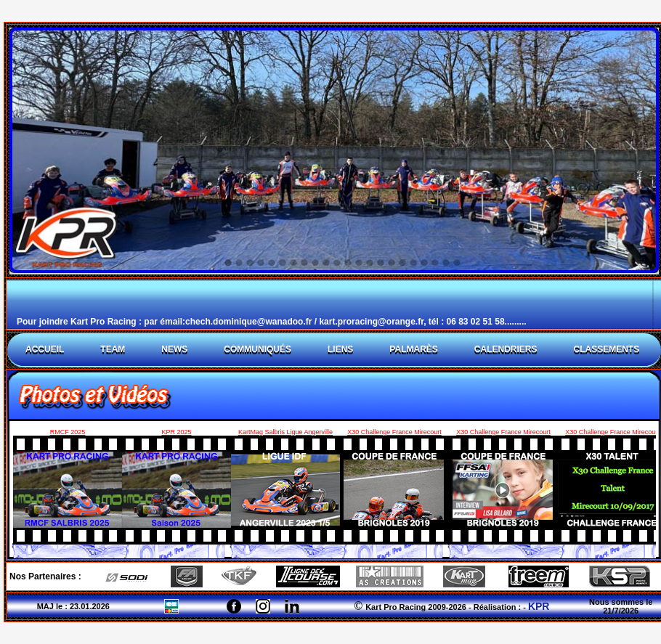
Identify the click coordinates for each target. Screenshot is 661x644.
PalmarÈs (413, 349)
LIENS (340, 349)
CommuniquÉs (257, 349)
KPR (539, 606)
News (174, 349)
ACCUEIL (45, 349)
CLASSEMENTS (606, 349)
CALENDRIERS (506, 349)
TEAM (113, 349)
